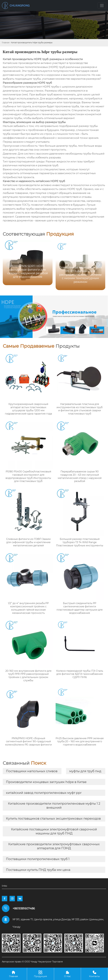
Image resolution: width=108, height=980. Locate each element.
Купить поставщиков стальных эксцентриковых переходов (53, 819)
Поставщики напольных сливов (32, 771)
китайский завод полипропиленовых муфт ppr (44, 793)
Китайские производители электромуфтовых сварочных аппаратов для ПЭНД (54, 846)
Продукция (40, 974)
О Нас (68, 974)
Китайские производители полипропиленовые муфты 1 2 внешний (54, 806)
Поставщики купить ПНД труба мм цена (38, 870)
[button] (99, 265)
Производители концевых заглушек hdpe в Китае (46, 782)
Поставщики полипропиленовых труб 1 (38, 859)
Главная (6, 43)
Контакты (94, 974)
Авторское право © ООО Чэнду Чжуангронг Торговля (32, 962)
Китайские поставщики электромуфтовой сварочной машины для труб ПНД (54, 831)
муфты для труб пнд (85, 771)
